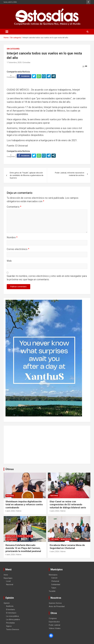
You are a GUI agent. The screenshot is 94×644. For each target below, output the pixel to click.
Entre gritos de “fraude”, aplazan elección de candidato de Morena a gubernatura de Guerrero (27, 175)
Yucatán (52, 591)
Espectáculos (54, 622)
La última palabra (13, 619)
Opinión (7, 603)
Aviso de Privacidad (57, 606)
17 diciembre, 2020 (14, 62)
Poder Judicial (54, 625)
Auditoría (10, 606)
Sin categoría (13, 49)
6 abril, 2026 (10, 511)
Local (8, 581)
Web (9, 261)
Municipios (11, 536)
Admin (19, 511)
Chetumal (55, 539)
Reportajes (8, 578)
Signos (9, 626)
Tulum (54, 588)
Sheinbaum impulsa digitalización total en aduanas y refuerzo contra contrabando (24, 505)
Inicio (6, 575)
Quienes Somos (55, 603)
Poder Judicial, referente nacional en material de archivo (70, 174)
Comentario (14, 207)
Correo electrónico (18, 249)
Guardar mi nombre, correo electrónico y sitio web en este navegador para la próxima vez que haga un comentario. (47, 278)
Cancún (54, 578)
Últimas (10, 469)
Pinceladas (10, 623)
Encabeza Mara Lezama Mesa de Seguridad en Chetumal (67, 547)
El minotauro (11, 613)
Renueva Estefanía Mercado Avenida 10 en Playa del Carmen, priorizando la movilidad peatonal (23, 548)
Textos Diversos (13, 629)
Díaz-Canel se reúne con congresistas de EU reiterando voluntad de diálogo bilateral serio (68, 505)
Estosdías (27, 62)
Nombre (12, 237)
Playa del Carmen (25, 536)
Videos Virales (55, 628)
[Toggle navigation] (7, 32)
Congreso (53, 618)
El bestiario (11, 610)
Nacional (10, 496)
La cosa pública (12, 616)
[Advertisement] (47, 445)
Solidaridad (11, 539)
